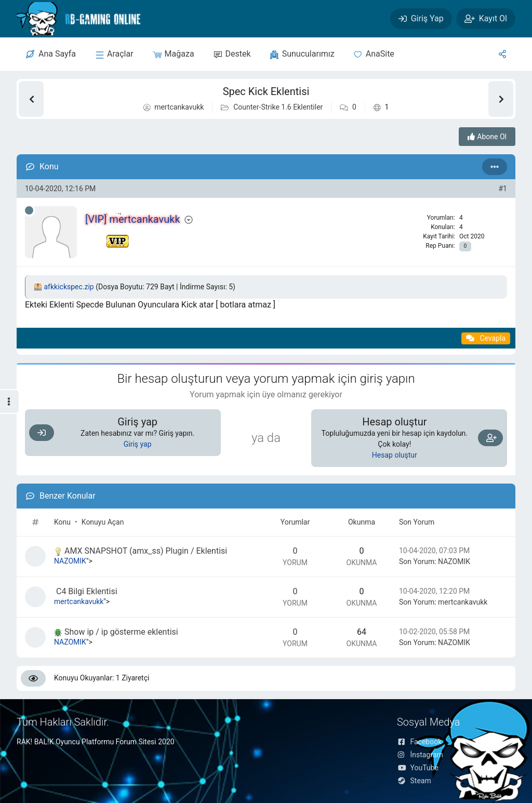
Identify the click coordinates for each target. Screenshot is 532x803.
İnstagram (420, 755)
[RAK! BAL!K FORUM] (87, 19)
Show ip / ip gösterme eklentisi (116, 632)
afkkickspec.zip (69, 287)
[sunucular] (114, 54)
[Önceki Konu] (31, 99)
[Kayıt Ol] (486, 19)
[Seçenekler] (495, 167)
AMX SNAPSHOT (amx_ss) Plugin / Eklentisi (141, 551)
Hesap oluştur (395, 455)
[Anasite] (374, 54)
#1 (503, 189)
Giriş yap (138, 444)
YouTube (418, 768)
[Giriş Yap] (421, 19)
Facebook (419, 742)
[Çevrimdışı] (29, 210)
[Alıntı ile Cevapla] (486, 338)
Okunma (362, 522)
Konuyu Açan (103, 522)
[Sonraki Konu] (501, 99)
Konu (62, 522)
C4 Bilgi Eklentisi (86, 591)
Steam (414, 781)
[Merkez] (51, 54)
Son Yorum (417, 522)
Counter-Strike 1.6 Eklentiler (278, 107)
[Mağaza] (173, 54)
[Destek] (232, 54)
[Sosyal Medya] (502, 54)
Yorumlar (295, 522)
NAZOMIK (70, 561)
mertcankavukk (179, 107)
